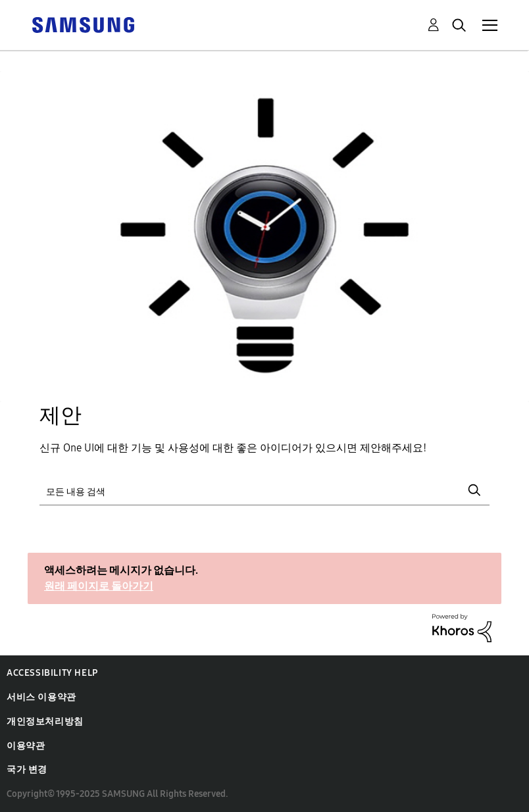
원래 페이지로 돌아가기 (99, 586)
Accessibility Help (52, 673)
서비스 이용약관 (41, 697)
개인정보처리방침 (45, 722)
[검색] (264, 490)
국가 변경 (27, 770)
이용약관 (26, 746)
